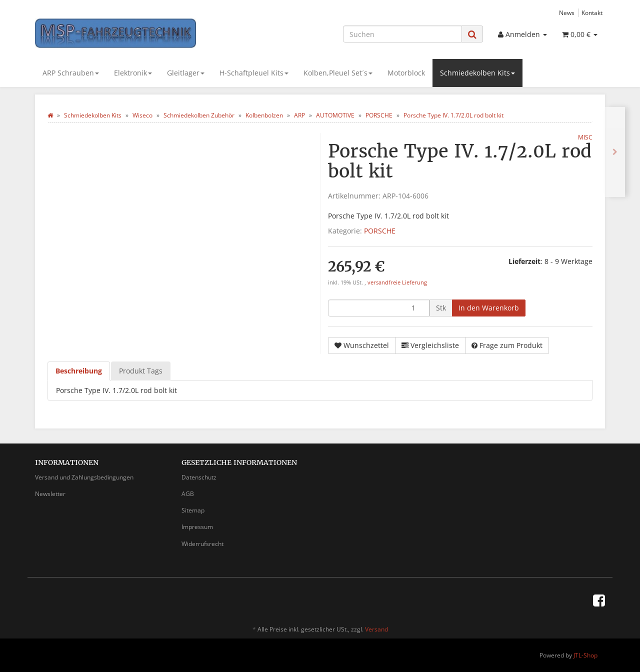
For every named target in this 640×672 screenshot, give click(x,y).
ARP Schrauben (71, 73)
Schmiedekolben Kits (477, 73)
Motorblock (406, 73)
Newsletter (50, 494)
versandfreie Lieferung (397, 282)
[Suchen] (402, 34)
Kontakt (592, 12)
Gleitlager (186, 73)
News (567, 12)
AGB (188, 494)
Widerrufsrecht (202, 544)
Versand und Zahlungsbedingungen (84, 477)
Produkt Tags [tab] (141, 371)
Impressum (197, 527)
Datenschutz (199, 477)
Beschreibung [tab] (79, 371)
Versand (376, 629)
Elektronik (133, 73)
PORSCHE (380, 231)
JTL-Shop (585, 655)
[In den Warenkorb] (489, 308)
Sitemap (193, 510)
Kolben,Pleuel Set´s (338, 73)
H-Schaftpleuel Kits (254, 73)
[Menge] (379, 308)
